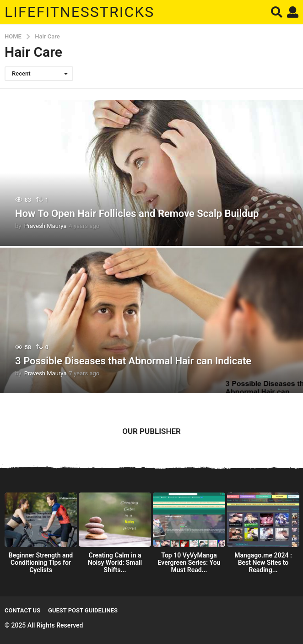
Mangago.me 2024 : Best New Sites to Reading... (263, 563)
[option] (41, 535)
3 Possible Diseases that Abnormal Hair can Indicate (133, 361)
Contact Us (22, 610)
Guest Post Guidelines (83, 610)
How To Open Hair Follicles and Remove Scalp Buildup (137, 214)
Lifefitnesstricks (79, 12)
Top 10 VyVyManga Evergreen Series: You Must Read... (189, 563)
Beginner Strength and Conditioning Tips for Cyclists (41, 563)
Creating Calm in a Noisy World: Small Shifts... (115, 563)
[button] (277, 12)
